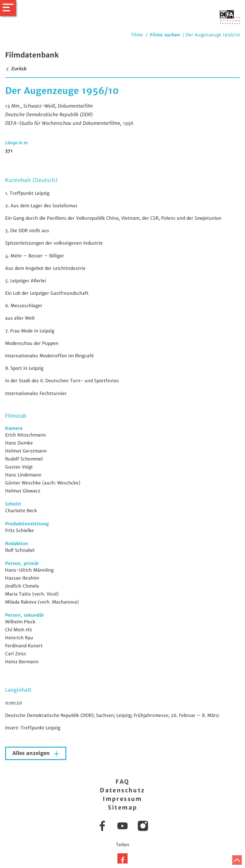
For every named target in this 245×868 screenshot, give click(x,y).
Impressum (122, 799)
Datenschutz (122, 790)
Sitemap (123, 807)
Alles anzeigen (32, 753)
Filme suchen (165, 35)
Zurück (16, 69)
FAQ (122, 782)
